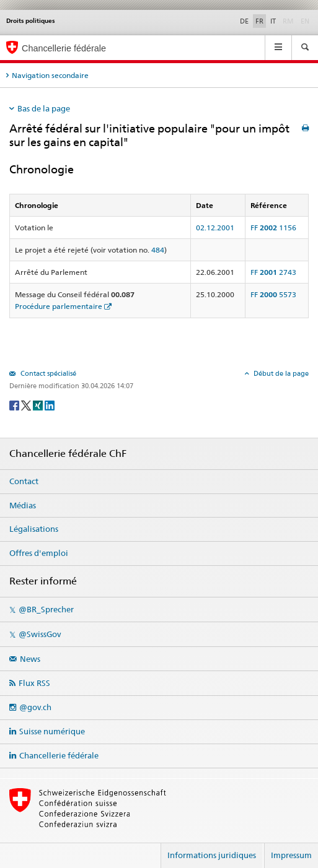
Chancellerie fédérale (59, 755)
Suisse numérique (52, 731)
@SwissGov (40, 634)
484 (158, 250)
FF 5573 (273, 294)
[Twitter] (27, 405)
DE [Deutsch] (244, 21)
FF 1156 (273, 228)
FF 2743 (273, 272)
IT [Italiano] (273, 21)
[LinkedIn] (50, 405)
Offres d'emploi (39, 553)
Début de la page (280, 373)
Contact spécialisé (47, 373)
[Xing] (39, 405)
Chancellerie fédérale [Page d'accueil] (64, 48)
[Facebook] (15, 405)
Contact (24, 481)
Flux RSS (34, 683)
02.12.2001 (215, 228)
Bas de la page (44, 108)
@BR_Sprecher (46, 609)
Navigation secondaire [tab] (50, 75)
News (30, 659)
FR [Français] (259, 21)
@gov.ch (35, 707)
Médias (23, 505)
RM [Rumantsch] (288, 21)
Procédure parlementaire (59, 306)
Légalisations (34, 529)
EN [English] (305, 21)
